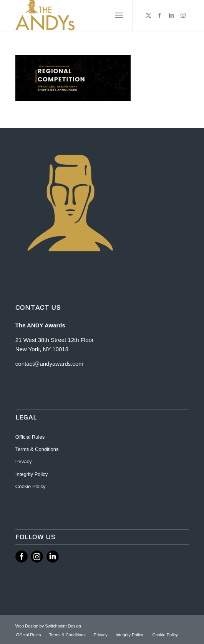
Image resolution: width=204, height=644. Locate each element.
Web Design (27, 626)
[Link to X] (148, 15)
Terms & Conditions (37, 449)
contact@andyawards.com (49, 364)
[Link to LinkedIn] (171, 15)
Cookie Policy (31, 486)
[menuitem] (119, 15)
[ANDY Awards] (85, 15)
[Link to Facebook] (160, 15)
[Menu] (119, 15)
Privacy (24, 462)
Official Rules (30, 437)
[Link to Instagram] (183, 15)
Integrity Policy (32, 474)
